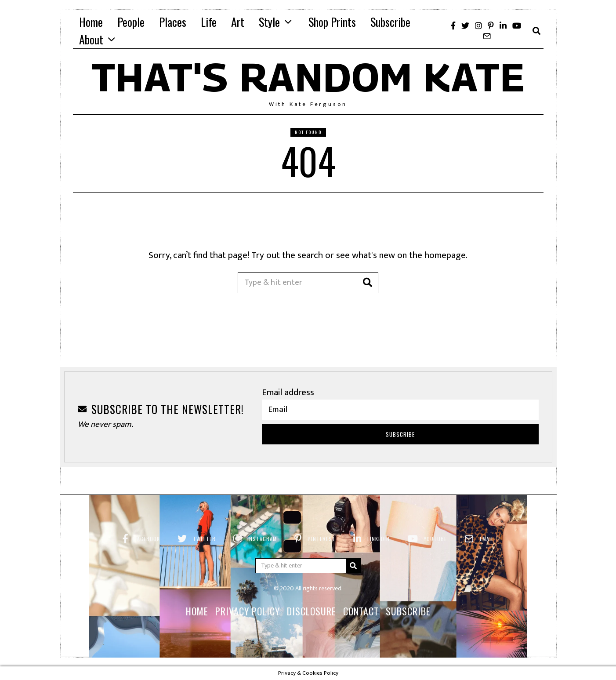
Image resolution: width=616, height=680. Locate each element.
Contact (361, 611)
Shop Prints (332, 22)
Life (209, 22)
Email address (288, 392)
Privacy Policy (248, 611)
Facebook (147, 539)
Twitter (204, 539)
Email (487, 539)
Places (173, 22)
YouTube (435, 539)
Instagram (262, 539)
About (91, 39)
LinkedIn (379, 539)
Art (238, 22)
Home (91, 22)
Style (269, 22)
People (131, 22)
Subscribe (390, 22)
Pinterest (322, 539)
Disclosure (312, 611)
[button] (368, 283)
